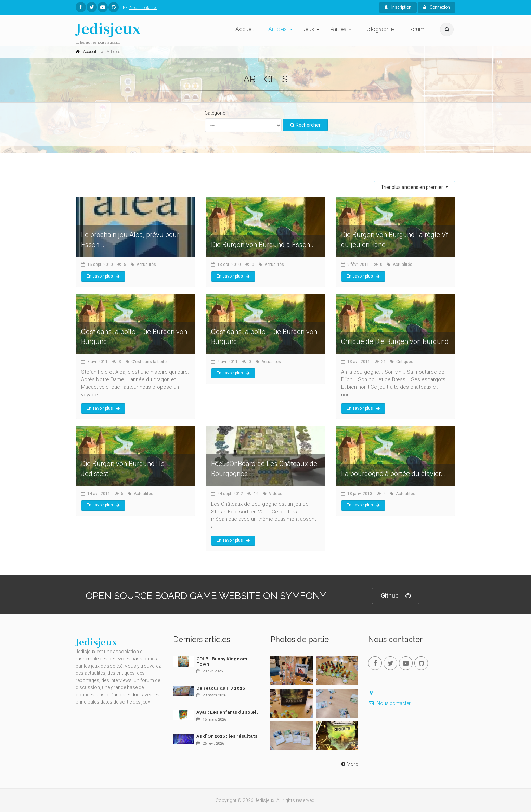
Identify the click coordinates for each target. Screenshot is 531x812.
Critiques (405, 362)
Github (396, 596)
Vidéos (276, 494)
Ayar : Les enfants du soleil (227, 712)
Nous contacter (139, 8)
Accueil (245, 29)
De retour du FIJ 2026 (221, 688)
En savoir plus (103, 276)
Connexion (437, 7)
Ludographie (378, 29)
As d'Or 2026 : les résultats (227, 736)
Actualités (146, 265)
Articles (277, 29)
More (349, 764)
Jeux (308, 29)
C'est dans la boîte (149, 362)
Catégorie (215, 113)
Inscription (398, 7)
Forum (416, 29)
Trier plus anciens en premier (412, 187)
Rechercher (305, 125)
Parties (338, 29)
